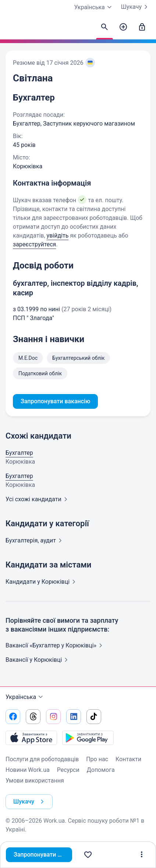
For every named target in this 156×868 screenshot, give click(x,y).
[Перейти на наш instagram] (53, 717)
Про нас (97, 759)
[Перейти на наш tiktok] (94, 717)
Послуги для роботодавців (42, 759)
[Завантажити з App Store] (31, 738)
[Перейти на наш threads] (33, 717)
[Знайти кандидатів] (104, 27)
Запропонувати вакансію (43, 855)
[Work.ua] (13, 29)
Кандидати (42, 582)
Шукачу (136, 7)
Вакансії (38, 660)
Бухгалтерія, (35, 540)
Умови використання (35, 781)
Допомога (101, 770)
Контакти (128, 759)
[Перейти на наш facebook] (13, 717)
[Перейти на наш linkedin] (74, 717)
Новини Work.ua (28, 770)
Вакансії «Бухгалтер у (55, 645)
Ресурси (68, 770)
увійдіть (58, 236)
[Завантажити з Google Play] (88, 738)
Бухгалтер (19, 453)
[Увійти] (142, 27)
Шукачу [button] (30, 802)
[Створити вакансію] (123, 27)
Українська (25, 697)
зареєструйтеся (34, 244)
